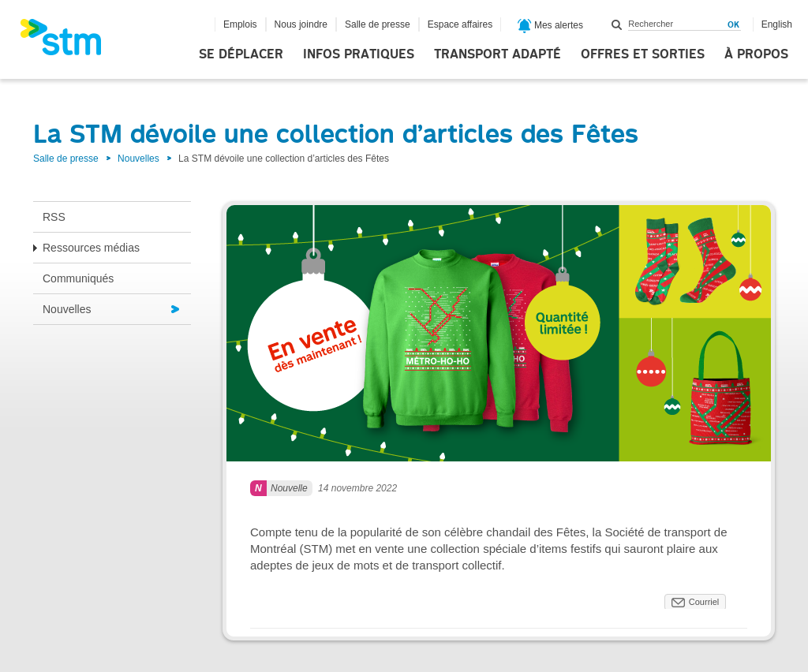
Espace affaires (460, 24)
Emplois (240, 24)
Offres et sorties (643, 54)
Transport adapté (498, 54)
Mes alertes (550, 26)
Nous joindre (301, 24)
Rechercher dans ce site (617, 24)
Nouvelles (138, 159)
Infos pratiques (359, 54)
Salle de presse (378, 24)
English (777, 24)
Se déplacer (241, 54)
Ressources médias (91, 248)
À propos (756, 54)
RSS (54, 217)
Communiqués (78, 278)
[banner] (69, 42)
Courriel (704, 602)
